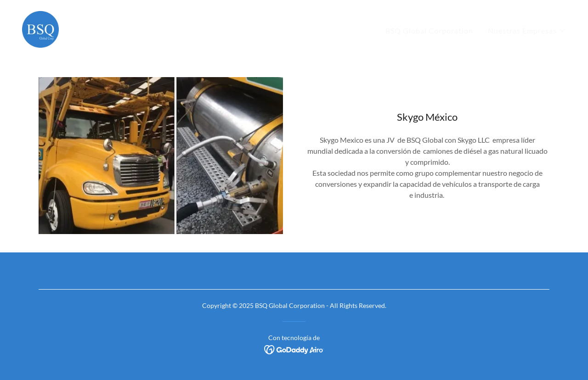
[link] (40, 28)
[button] (527, 31)
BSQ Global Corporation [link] (429, 31)
